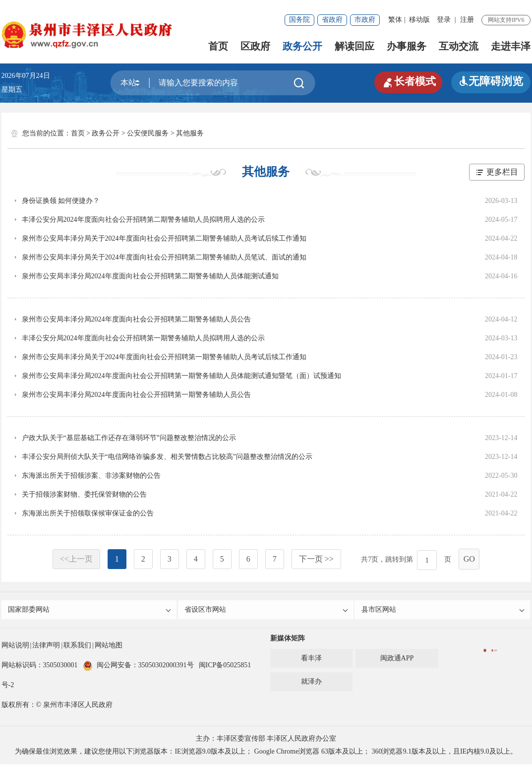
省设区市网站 (266, 610)
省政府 (332, 20)
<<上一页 (76, 559)
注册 (467, 20)
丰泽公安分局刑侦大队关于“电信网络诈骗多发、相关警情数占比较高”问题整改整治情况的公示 (167, 457)
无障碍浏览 (491, 81)
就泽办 (311, 683)
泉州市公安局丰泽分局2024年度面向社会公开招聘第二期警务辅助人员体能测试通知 (150, 276)
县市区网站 (443, 610)
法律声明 (46, 647)
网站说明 (15, 647)
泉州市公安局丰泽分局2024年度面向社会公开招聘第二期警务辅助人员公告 (136, 319)
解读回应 (355, 46)
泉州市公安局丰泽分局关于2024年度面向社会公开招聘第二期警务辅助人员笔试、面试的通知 (164, 257)
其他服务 (190, 133)
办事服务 (407, 46)
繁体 (395, 20)
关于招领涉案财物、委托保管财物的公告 (84, 494)
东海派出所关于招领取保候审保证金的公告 (88, 513)
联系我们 (77, 647)
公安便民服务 (148, 133)
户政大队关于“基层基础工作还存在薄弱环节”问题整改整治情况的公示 (129, 438)
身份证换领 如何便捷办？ (61, 201)
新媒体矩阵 (288, 640)
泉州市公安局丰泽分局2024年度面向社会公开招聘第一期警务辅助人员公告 (136, 395)
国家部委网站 (90, 610)
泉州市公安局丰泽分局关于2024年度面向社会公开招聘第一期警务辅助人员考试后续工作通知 (164, 357)
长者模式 (407, 81)
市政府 (365, 20)
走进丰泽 (511, 46)
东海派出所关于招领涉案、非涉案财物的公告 (91, 476)
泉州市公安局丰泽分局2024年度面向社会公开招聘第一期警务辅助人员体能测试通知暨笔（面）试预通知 (181, 376)
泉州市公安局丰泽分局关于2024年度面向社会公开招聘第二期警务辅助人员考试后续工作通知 (164, 238)
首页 (218, 46)
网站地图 (109, 647)
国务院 (299, 20)
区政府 (255, 46)
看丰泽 (311, 660)
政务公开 (302, 46)
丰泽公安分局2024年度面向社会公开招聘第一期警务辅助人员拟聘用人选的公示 (143, 338)
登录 (444, 20)
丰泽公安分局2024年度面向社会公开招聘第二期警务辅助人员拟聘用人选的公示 (143, 220)
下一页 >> (316, 559)
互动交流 (459, 46)
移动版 (419, 20)
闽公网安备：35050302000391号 (138, 667)
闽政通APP (397, 660)
